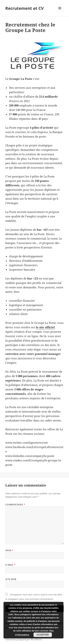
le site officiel (45, 327)
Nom (9, 550)
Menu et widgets (60, 12)
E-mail (10, 565)
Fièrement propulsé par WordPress (24, 639)
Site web (11, 579)
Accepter (43, 635)
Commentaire (15, 505)
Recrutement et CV (24, 8)
